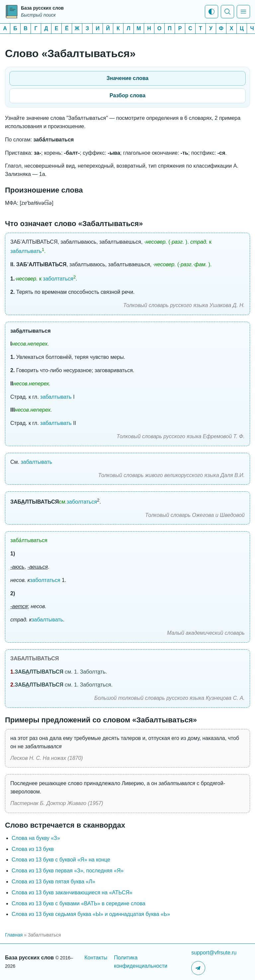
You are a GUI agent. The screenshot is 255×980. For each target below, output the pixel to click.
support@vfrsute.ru (214, 953)
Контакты (96, 958)
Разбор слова (127, 95)
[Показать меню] (243, 12)
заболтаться (58, 279)
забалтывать (26, 251)
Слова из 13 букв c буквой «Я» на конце (61, 860)
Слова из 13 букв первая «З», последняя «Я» (68, 871)
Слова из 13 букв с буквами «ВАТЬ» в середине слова (79, 903)
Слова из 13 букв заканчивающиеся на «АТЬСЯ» (72, 893)
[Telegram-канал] (198, 968)
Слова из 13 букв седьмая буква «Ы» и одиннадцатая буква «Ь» (91, 914)
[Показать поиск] (227, 12)
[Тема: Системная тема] (212, 12)
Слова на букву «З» (36, 838)
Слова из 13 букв (33, 849)
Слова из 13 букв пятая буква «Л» (53, 882)
